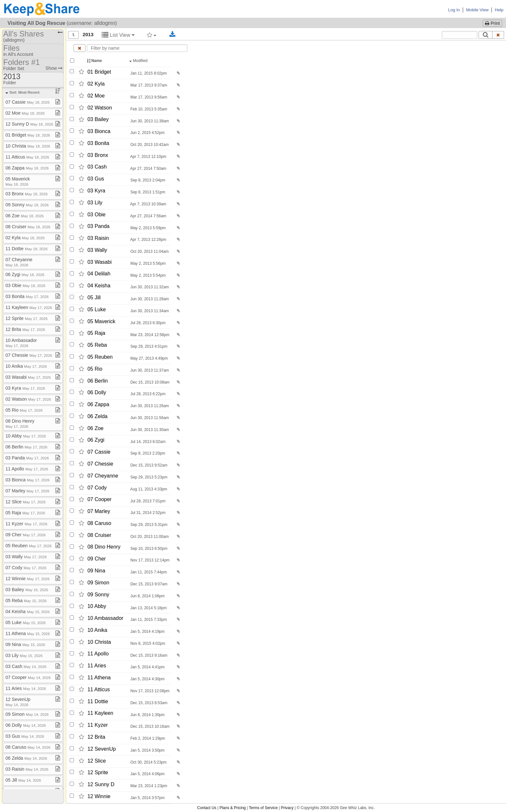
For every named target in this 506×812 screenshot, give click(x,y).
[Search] (486, 35)
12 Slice (97, 761)
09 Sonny (98, 595)
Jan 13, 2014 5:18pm (148, 608)
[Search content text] (460, 35)
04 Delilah (99, 274)
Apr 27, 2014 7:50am (148, 169)
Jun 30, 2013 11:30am (149, 430)
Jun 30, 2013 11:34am (149, 311)
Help (499, 10)
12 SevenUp (102, 749)
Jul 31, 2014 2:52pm (147, 513)
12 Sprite (98, 772)
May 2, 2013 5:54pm (148, 275)
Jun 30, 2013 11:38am (149, 121)
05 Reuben (100, 357)
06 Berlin (98, 381)
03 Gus (96, 179)
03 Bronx (98, 155)
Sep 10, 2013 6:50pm (148, 549)
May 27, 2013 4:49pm (149, 358)
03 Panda (99, 226)
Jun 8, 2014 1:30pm (147, 715)
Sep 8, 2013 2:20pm (147, 453)
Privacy (287, 808)
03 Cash (97, 167)
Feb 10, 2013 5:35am (148, 109)
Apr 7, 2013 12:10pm (148, 157)
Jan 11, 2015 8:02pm (148, 73)
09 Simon (98, 583)
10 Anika (97, 630)
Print (492, 23)
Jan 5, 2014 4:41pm (147, 667)
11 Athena (99, 678)
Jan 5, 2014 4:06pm (147, 774)
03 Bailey (98, 120)
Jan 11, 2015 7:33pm (148, 620)
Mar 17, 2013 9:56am (148, 97)
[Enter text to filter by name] (137, 48)
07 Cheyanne (103, 476)
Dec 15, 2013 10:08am (150, 382)
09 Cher (97, 559)
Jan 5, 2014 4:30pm (147, 679)
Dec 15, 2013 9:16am (148, 655)
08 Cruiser (99, 535)
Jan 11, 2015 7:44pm (148, 572)
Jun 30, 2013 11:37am (149, 370)
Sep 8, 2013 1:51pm (147, 192)
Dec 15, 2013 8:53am (148, 703)
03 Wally (97, 250)
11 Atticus (99, 689)
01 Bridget (99, 72)
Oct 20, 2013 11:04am (149, 252)
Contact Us (207, 808)
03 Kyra (96, 191)
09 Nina (96, 571)
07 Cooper (100, 500)
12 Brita (96, 737)
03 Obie (96, 215)
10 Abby (97, 606)
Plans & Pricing (233, 808)
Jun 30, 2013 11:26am (149, 406)
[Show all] (73, 35)
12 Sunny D (101, 784)
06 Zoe (96, 428)
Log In (454, 10)
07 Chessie (100, 464)
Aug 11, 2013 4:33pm (148, 489)
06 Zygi (96, 440)
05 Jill (94, 298)
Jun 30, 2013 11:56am (149, 418)
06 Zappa (98, 404)
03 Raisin (98, 238)
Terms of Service (263, 808)
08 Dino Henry (104, 547)
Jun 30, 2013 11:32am (149, 287)
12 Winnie (99, 796)
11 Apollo (98, 654)
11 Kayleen (100, 713)
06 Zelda (97, 416)
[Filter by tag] (152, 35)
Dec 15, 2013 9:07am (148, 584)
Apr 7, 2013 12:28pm (148, 240)
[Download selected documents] (172, 35)
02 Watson (100, 108)
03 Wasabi (100, 262)
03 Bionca (99, 131)
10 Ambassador (105, 618)
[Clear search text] (498, 35)
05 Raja (96, 333)
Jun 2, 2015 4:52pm (147, 133)
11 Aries (97, 666)
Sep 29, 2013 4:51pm (148, 346)
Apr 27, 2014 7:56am (148, 216)
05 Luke (97, 309)
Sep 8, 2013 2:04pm (147, 180)
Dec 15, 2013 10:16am (150, 726)
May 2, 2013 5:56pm (148, 263)
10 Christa (99, 642)
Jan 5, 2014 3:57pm (147, 798)
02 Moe (96, 96)
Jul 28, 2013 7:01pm (147, 501)
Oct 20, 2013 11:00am (149, 537)
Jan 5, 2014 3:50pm (147, 750)
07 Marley (99, 511)
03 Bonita (98, 143)
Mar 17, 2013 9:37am (148, 85)
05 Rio (95, 369)
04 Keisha (99, 286)
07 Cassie (99, 452)
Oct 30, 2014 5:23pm (148, 762)
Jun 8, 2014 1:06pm (147, 596)
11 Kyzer (98, 725)
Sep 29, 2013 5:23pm (148, 477)
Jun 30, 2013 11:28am (149, 299)
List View (118, 35)
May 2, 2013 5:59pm (148, 228)
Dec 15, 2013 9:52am (148, 465)
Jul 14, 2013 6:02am (147, 442)
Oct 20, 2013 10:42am (149, 145)
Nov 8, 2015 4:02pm (147, 643)
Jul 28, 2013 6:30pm (147, 323)
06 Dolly (97, 392)
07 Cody (97, 488)
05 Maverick (101, 321)
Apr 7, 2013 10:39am (148, 204)
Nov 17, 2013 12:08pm (150, 691)
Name (95, 61)
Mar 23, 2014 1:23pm (148, 786)
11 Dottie (98, 701)
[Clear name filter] (80, 48)
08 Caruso (99, 523)
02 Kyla (96, 84)
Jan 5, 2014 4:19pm (147, 632)
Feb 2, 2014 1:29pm (147, 738)
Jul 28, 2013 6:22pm (147, 394)
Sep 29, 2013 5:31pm (148, 525)
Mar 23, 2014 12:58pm (149, 335)
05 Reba (97, 345)
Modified (139, 61)
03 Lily (95, 203)
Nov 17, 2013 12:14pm (150, 560)
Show (54, 68)
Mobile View (477, 10)
